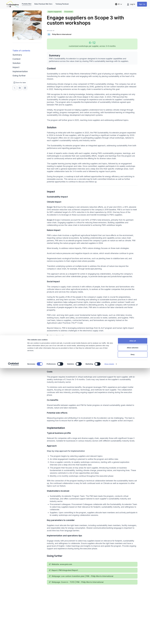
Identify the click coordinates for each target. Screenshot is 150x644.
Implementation (20, 71)
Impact (16, 67)
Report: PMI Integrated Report (64, 570)
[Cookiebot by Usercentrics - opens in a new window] (13, 640)
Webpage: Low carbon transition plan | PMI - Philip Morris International (81, 576)
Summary (17, 55)
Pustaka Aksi (27, 4)
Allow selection (133, 624)
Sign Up (142, 4)
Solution (17, 63)
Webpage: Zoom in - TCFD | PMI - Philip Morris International (76, 582)
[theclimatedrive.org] (12, 4)
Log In (131, 4)
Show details (109, 640)
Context (16, 59)
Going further (19, 76)
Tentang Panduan (62, 4)
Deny (133, 630)
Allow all (133, 617)
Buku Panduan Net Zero (43, 4)
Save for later (20, 83)
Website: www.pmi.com (61, 564)
